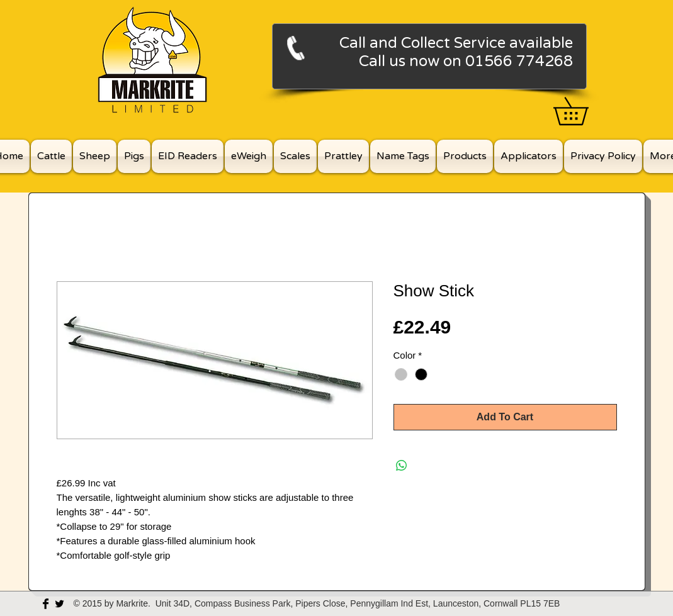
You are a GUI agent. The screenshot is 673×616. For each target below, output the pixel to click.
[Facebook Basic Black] (46, 604)
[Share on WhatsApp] (402, 466)
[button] (584, 111)
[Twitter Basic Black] (59, 604)
